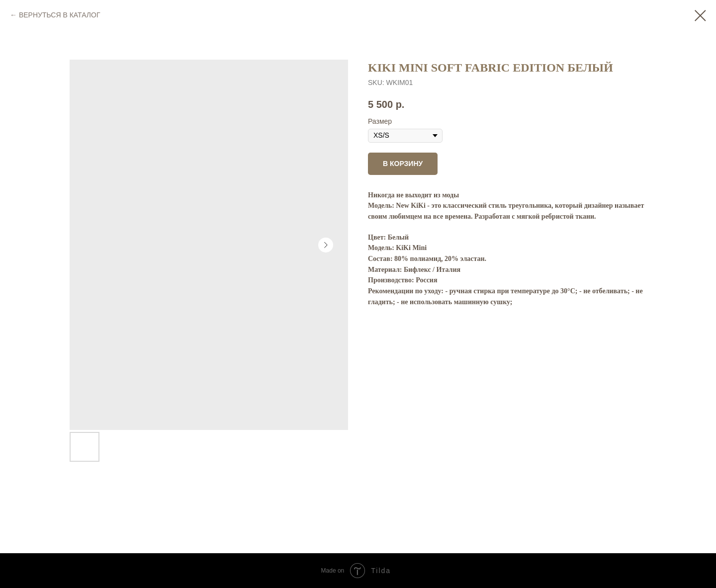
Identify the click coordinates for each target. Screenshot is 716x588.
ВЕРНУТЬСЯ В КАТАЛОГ (60, 15)
